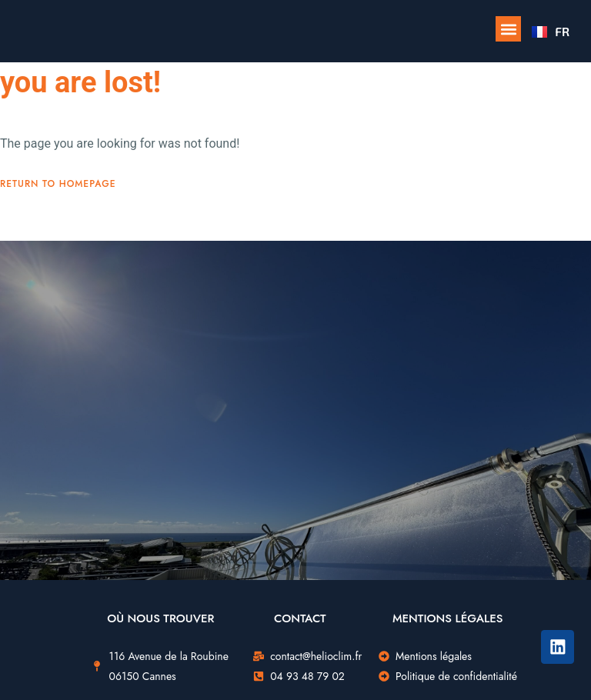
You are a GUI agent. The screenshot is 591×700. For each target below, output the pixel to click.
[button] (508, 29)
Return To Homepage (58, 184)
